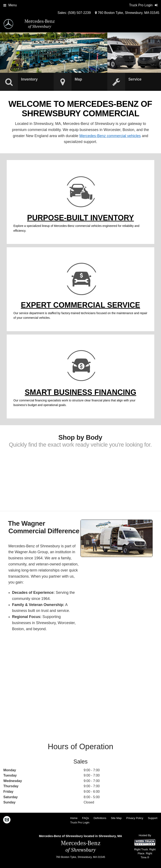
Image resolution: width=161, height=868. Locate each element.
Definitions (100, 818)
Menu (10, 5)
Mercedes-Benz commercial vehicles (110, 136)
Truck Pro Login (80, 822)
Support (153, 818)
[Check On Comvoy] (7, 820)
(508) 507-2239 (79, 13)
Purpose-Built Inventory (80, 218)
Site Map (116, 818)
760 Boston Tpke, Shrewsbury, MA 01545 (127, 13)
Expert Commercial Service (81, 305)
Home (74, 818)
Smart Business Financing (80, 392)
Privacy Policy (135, 818)
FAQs (86, 818)
